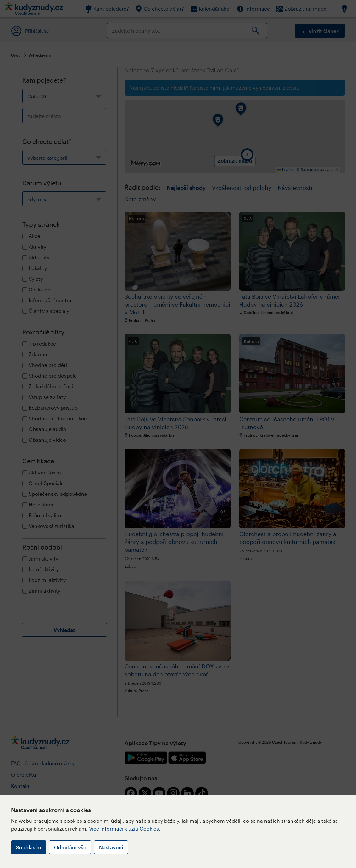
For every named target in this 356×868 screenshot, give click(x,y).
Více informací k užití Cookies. (125, 829)
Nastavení (111, 847)
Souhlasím (29, 847)
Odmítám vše (70, 847)
